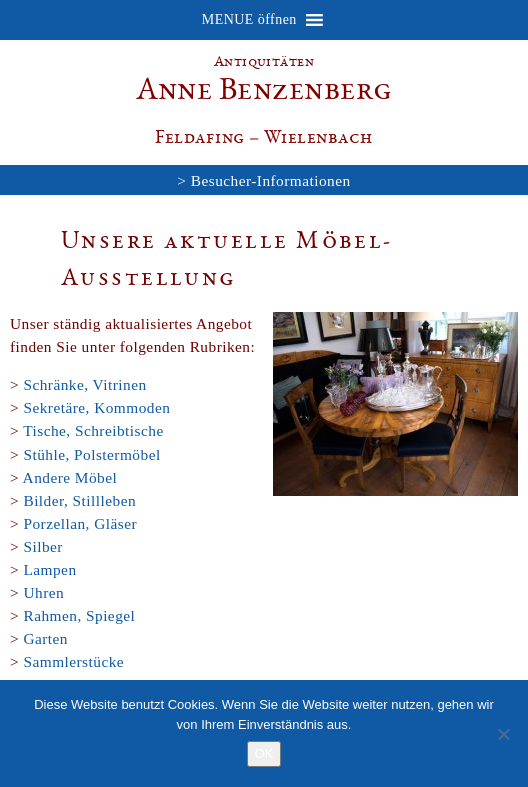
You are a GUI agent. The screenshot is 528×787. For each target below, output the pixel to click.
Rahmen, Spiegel (79, 615)
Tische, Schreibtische (93, 430)
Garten (45, 638)
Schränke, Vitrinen (84, 384)
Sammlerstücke (73, 661)
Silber (42, 546)
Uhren (43, 592)
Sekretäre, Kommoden (96, 407)
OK (264, 753)
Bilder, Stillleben (79, 500)
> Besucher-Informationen (263, 180)
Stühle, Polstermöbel (91, 454)
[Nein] (503, 734)
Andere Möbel (70, 477)
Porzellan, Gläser (80, 523)
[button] (249, 20)
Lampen (49, 569)
